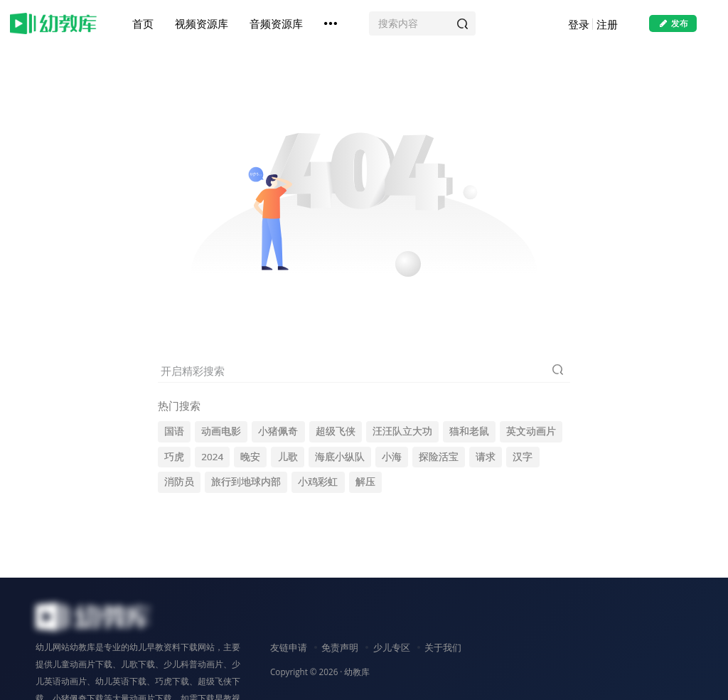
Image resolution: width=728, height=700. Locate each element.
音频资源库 (277, 24)
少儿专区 (392, 647)
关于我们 (443, 647)
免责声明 (340, 647)
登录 (577, 25)
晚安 (250, 457)
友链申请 (289, 647)
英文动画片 (531, 431)
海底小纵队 (340, 457)
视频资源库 (202, 24)
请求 (486, 457)
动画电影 (221, 431)
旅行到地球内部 (246, 482)
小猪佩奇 (278, 431)
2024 (212, 457)
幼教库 (357, 672)
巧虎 (174, 457)
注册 (606, 25)
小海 (392, 457)
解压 (365, 482)
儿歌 (288, 457)
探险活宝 (439, 457)
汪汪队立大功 (402, 431)
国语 (174, 431)
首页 (144, 24)
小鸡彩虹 (318, 482)
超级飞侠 (336, 431)
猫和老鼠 (469, 431)
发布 (672, 24)
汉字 (523, 457)
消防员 (179, 482)
